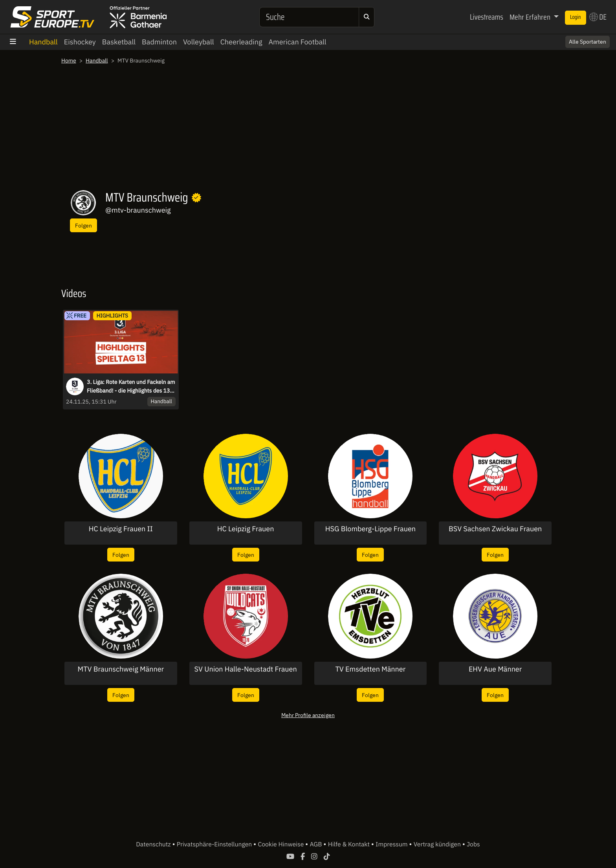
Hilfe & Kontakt (350, 844)
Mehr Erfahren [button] (531, 17)
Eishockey (80, 42)
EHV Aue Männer (495, 669)
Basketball (119, 42)
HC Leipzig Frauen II (121, 529)
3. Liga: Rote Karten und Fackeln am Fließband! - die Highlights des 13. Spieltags (131, 387)
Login (576, 17)
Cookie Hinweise (281, 844)
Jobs (473, 844)
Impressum (392, 844)
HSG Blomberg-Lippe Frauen (370, 529)
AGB (316, 844)
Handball (43, 42)
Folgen (83, 225)
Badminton (159, 42)
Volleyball (199, 42)
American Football (297, 42)
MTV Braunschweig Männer (121, 669)
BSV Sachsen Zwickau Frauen (495, 529)
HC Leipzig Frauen (246, 529)
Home (69, 61)
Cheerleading (241, 42)
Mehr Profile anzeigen (308, 715)
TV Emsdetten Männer (370, 669)
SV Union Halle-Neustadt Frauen (246, 669)
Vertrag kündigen (438, 844)
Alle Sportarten (588, 42)
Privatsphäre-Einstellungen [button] (215, 844)
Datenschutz (154, 844)
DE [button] (598, 17)
